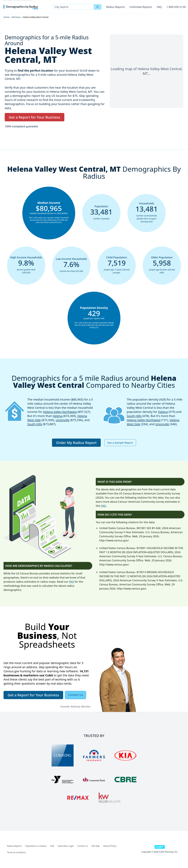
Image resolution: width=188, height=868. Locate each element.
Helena (58, 416)
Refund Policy (110, 846)
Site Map (96, 846)
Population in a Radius (36, 846)
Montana (16, 17)
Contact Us (83, 846)
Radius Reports (116, 7)
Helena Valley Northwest (60, 412)
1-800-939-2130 (176, 7)
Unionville (63, 420)
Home (6, 17)
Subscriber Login (66, 846)
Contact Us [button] (75, 695)
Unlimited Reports (141, 7)
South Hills (35, 424)
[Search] (98, 7)
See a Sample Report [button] (120, 443)
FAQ (159, 7)
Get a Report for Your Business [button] (35, 117)
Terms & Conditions (17, 852)
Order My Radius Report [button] (76, 443)
